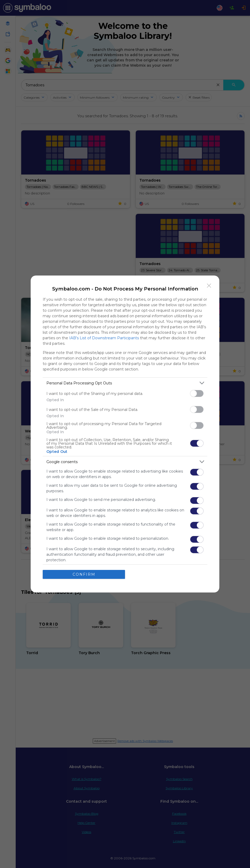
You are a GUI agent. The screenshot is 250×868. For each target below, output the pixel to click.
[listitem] (125, 383)
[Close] (209, 286)
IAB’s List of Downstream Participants (104, 338)
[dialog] (125, 434)
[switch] (197, 393)
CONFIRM (84, 574)
